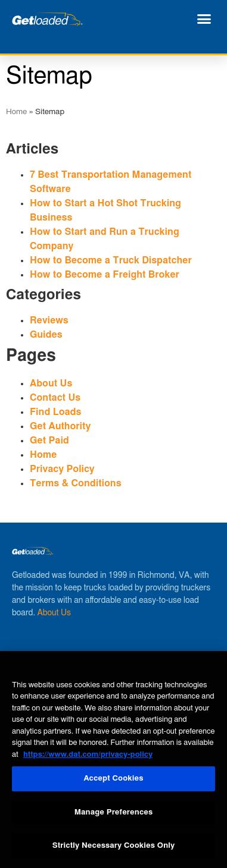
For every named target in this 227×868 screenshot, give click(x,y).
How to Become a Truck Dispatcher (111, 260)
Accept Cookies (113, 779)
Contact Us (55, 398)
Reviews (49, 320)
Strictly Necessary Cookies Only (113, 846)
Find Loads (55, 412)
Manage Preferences (114, 812)
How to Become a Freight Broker (105, 275)
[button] (204, 19)
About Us (51, 383)
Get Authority (60, 426)
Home (16, 112)
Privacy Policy (62, 469)
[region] (113, 759)
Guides (46, 335)
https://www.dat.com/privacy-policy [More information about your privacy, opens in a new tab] (88, 755)
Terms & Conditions (76, 483)
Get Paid (49, 441)
